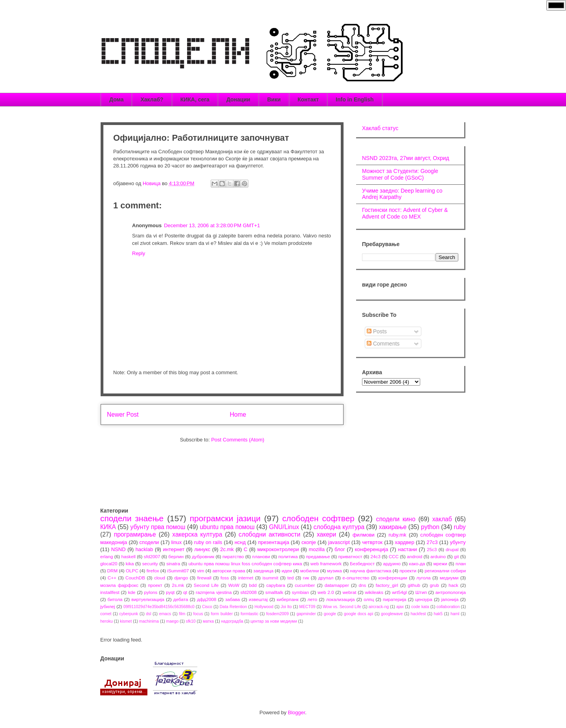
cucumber (305, 585)
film (182, 614)
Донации (238, 99)
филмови (364, 535)
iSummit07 (178, 571)
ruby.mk (397, 535)
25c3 (432, 549)
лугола (423, 578)
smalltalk (274, 592)
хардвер (405, 542)
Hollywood (264, 607)
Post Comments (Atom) (238, 440)
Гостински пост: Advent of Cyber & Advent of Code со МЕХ (405, 213)
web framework (326, 563)
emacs (165, 614)
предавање (318, 556)
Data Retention (233, 607)
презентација (273, 542)
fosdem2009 (277, 614)
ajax (400, 607)
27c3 (432, 542)
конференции (393, 578)
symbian (300, 592)
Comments (383, 344)
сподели (149, 542)
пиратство (233, 556)
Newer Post (123, 415)
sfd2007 (152, 556)
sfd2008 (248, 592)
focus (198, 614)
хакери (326, 534)
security (150, 563)
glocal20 (109, 563)
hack (453, 585)
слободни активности (269, 534)
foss (225, 578)
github (414, 585)
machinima (149, 621)
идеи (287, 571)
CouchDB (135, 578)
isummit (270, 578)
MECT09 (307, 607)
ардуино (392, 563)
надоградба (232, 621)
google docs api (358, 614)
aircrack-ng (379, 607)
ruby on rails (208, 542)
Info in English (355, 99)
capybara (276, 585)
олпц (369, 599)
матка (208, 621)
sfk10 (191, 621)
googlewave (392, 614)
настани (407, 549)
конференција (372, 549)
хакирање (393, 527)
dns (362, 585)
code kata (420, 607)
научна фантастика (371, 571)
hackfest (418, 614)
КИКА (108, 527)
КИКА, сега (195, 99)
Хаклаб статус (380, 128)
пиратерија (394, 599)
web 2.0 (326, 592)
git (456, 556)
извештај (258, 599)
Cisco (207, 607)
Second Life (206, 585)
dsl (148, 614)
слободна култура (339, 527)
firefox (153, 571)
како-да (417, 563)
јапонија (450, 599)
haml (455, 614)
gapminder (306, 614)
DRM (113, 571)
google (330, 614)
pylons (151, 592)
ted (290, 578)
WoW (234, 585)
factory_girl (387, 585)
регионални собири (445, 571)
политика (288, 556)
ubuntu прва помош (227, 527)
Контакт (308, 99)
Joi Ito (286, 607)
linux (177, 542)
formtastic (249, 614)
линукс (202, 549)
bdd (253, 585)
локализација (341, 599)
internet (246, 578)
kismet (126, 621)
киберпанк (288, 599)
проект (155, 585)
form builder (222, 614)
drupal (452, 549)
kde (132, 592)
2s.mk (178, 585)
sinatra (173, 563)
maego (173, 621)
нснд (240, 542)
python (430, 527)
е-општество (356, 578)
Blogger (296, 712)
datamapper (337, 585)
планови (261, 556)
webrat (349, 592)
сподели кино (396, 519)
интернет (174, 549)
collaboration (448, 607)
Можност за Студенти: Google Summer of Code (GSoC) (400, 174)
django (181, 578)
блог (340, 549)
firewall (204, 578)
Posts (377, 331)
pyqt (170, 592)
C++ (112, 578)
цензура (424, 599)
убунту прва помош (158, 527)
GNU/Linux (284, 527)
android (414, 556)
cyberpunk (129, 614)
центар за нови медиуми (274, 621)
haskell (128, 556)
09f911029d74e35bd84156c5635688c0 (159, 607)
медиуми (449, 578)
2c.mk (227, 549)
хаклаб (442, 519)
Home (238, 415)
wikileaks (374, 592)
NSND (119, 549)
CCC (394, 556)
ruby (460, 527)
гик (306, 578)
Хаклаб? (152, 99)
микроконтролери (278, 549)
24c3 (376, 556)
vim (200, 571)
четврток (372, 542)
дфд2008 (207, 599)
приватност (350, 556)
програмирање (135, 534)
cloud (160, 578)
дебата (181, 599)
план (461, 563)
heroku (107, 621)
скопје (309, 542)
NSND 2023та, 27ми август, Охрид (406, 158)
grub (434, 585)
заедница (264, 571)
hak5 (438, 614)
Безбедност (362, 563)
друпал (326, 578)
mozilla (317, 549)
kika (130, 563)
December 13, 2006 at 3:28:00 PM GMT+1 (212, 225)
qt (185, 592)
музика (334, 571)
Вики (274, 99)
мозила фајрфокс (119, 585)
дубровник (203, 556)
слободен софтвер (318, 518)
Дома (116, 99)
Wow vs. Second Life (342, 607)
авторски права (229, 571)
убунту (458, 542)
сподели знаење (132, 518)
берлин (176, 556)
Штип (421, 592)
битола (115, 599)
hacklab (144, 549)
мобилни (310, 571)
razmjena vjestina (214, 592)
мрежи (440, 563)
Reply (139, 253)
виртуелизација (148, 599)
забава (232, 599)
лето (312, 599)
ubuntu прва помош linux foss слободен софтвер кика (245, 563)
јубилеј (108, 606)
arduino (438, 556)
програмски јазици (225, 518)
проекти (408, 571)
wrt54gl (399, 592)
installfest (110, 592)
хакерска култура (197, 534)
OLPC (132, 571)
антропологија (451, 592)
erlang (107, 556)
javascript (339, 542)
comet (106, 614)
